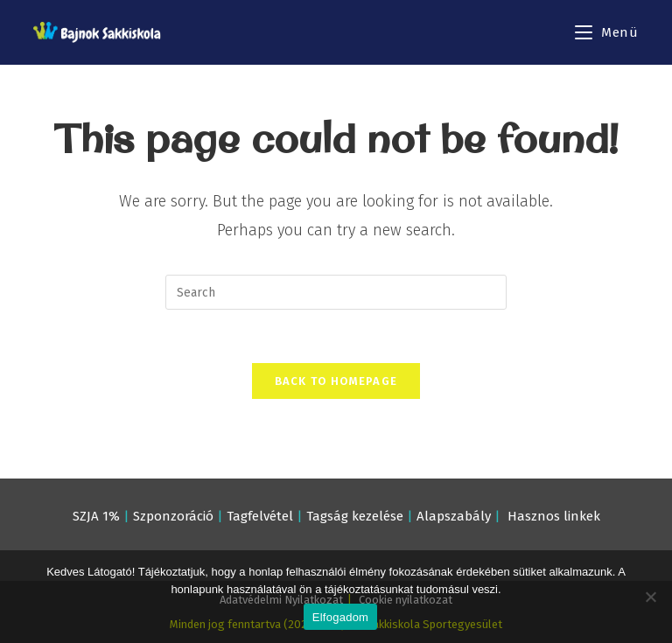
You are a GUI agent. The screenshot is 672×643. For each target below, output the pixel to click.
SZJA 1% (96, 516)
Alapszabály (454, 516)
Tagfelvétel (260, 516)
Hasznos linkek (554, 516)
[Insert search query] (336, 292)
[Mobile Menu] (607, 32)
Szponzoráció (173, 516)
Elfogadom (340, 617)
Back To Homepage (336, 381)
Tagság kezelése (355, 516)
